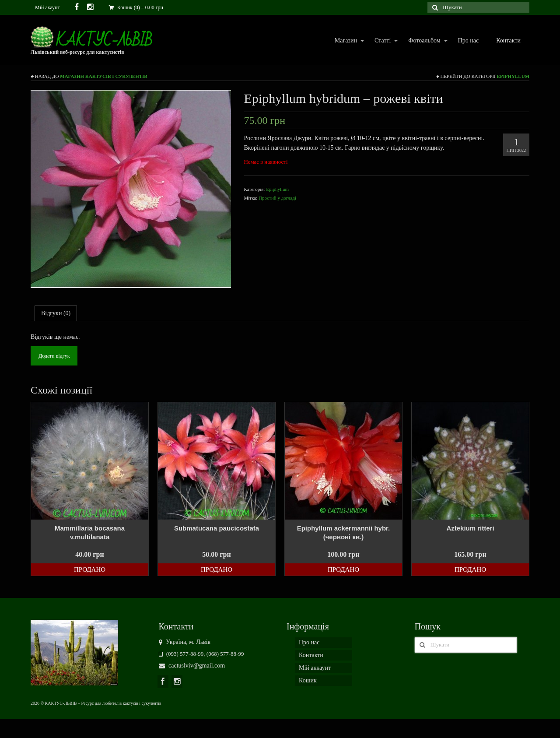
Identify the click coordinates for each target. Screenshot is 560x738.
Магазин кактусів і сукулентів (103, 76)
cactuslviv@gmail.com (192, 666)
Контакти (508, 40)
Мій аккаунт (315, 668)
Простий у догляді (277, 198)
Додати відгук (54, 356)
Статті (382, 41)
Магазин (345, 41)
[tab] (56, 313)
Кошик (308, 680)
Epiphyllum (513, 76)
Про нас (469, 40)
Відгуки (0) (56, 313)
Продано (90, 569)
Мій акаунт (47, 7)
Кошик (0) (136, 7)
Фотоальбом (424, 41)
